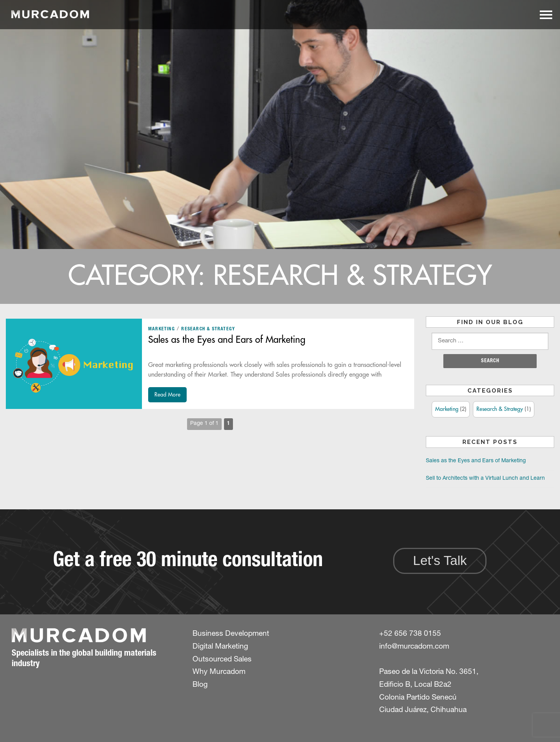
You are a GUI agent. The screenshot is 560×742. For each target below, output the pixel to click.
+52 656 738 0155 (410, 634)
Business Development (231, 634)
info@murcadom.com (414, 647)
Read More (167, 395)
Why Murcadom (219, 672)
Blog (200, 685)
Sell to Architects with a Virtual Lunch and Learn (485, 479)
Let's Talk (440, 560)
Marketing (162, 329)
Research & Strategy (208, 329)
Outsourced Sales (222, 660)
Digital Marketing (220, 647)
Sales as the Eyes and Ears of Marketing (227, 340)
